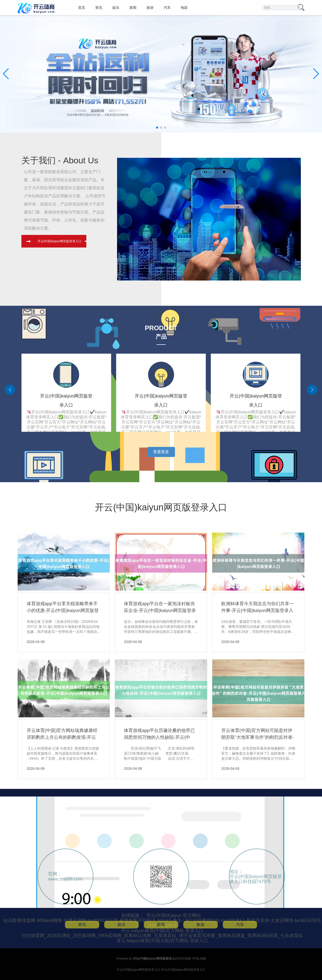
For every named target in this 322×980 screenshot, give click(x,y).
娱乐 (116, 8)
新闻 (133, 8)
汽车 (167, 8)
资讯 (99, 8)
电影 (184, 8)
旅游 (150, 8)
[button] (316, 74)
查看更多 (161, 452)
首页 (82, 8)
